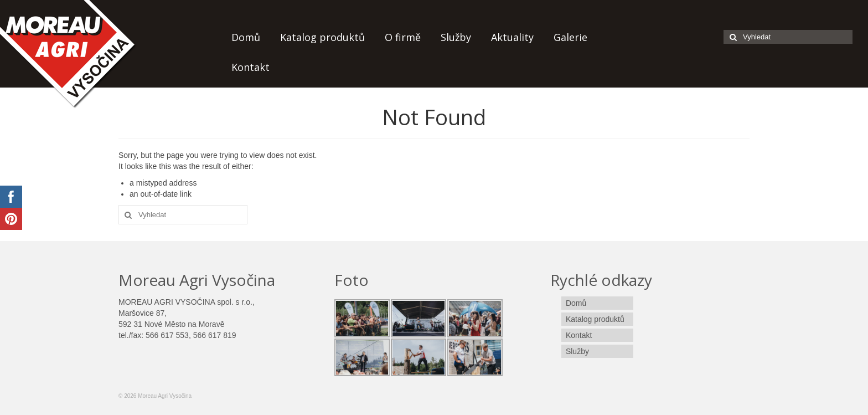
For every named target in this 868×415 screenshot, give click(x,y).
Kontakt (250, 67)
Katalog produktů (322, 37)
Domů (246, 37)
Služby (456, 37)
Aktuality (512, 37)
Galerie (570, 37)
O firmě (403, 37)
